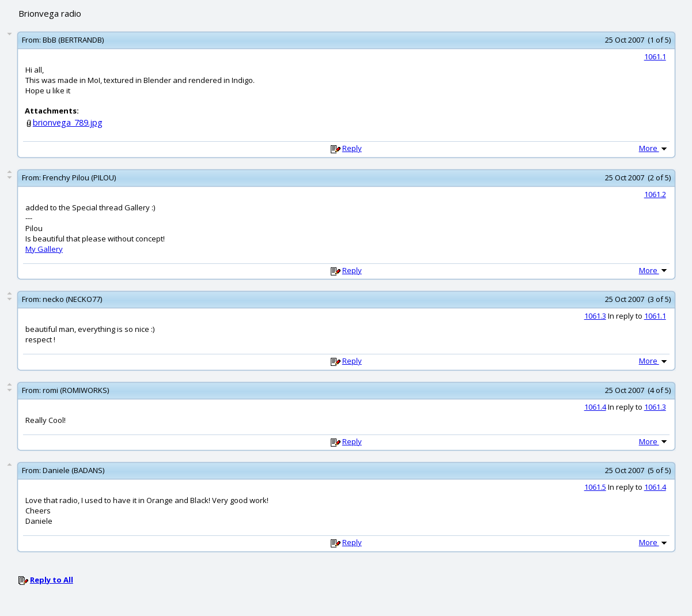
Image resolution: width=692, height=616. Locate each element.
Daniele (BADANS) (73, 470)
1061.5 (595, 487)
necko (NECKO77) (72, 299)
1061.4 (595, 407)
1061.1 (655, 56)
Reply (352, 148)
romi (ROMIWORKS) (76, 390)
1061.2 (655, 194)
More (654, 148)
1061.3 (595, 316)
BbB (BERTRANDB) (73, 40)
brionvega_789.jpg (68, 122)
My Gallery (44, 249)
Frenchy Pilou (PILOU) (79, 177)
